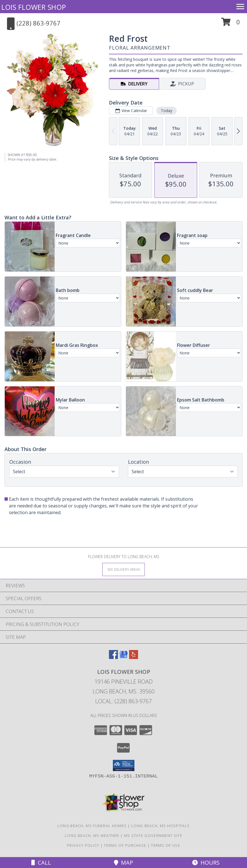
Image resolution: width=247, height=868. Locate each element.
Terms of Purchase (125, 845)
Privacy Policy (83, 845)
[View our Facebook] (113, 657)
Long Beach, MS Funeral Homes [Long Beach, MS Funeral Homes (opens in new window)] (92, 826)
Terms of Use (166, 845)
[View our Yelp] (134, 657)
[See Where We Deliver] (123, 569)
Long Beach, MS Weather (92, 835)
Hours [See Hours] (206, 863)
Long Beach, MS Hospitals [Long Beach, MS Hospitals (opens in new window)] (160, 826)
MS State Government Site (153, 835)
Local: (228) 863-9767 (123, 701)
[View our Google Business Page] (123, 657)
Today (166, 111)
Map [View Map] (123, 863)
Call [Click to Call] (41, 863)
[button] (231, 24)
